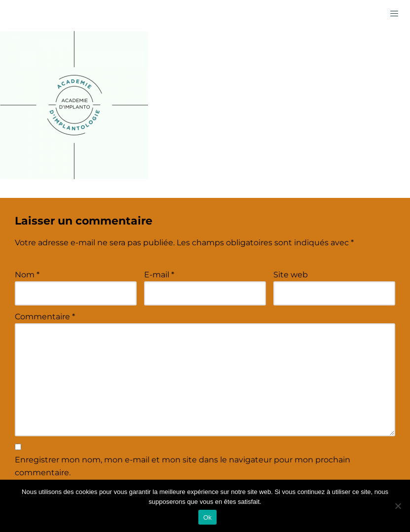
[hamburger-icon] (394, 13)
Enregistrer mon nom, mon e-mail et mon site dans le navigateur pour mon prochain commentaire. (183, 466)
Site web (291, 275)
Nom (27, 275)
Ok (207, 517)
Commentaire (45, 317)
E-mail (159, 275)
